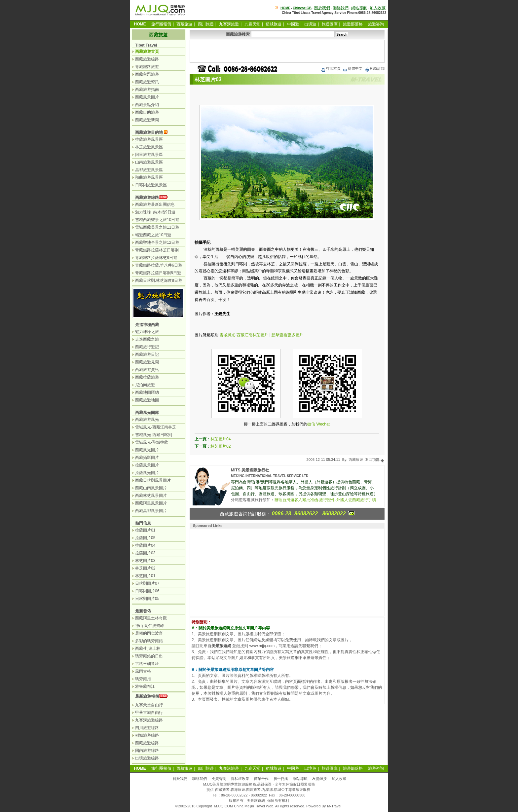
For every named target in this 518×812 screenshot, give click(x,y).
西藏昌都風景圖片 (151, 511)
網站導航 (359, 8)
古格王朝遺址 (147, 664)
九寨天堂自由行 (149, 705)
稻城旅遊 (274, 24)
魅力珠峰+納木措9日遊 (155, 212)
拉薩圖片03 (145, 553)
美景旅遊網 (256, 800)
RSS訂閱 (374, 68)
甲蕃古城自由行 (149, 713)
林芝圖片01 (145, 576)
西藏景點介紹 (147, 105)
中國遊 (293, 24)
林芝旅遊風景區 (149, 147)
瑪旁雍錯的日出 (149, 656)
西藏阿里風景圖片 (151, 503)
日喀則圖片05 (147, 599)
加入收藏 (378, 8)
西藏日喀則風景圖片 (153, 480)
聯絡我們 (341, 8)
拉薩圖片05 (145, 538)
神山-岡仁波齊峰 (150, 626)
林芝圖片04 (221, 439)
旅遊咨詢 (376, 24)
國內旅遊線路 (147, 751)
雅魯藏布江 (145, 686)
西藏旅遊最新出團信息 (155, 204)
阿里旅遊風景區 (149, 155)
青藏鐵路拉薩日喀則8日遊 (158, 273)
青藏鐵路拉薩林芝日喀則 (157, 250)
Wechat (323, 424)
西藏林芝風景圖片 (151, 496)
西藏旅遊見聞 (147, 362)
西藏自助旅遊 (147, 112)
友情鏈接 (319, 779)
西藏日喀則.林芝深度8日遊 (159, 280)
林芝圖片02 (221, 446)
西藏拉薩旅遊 (147, 377)
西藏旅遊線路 (147, 59)
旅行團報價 (161, 24)
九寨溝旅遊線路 (149, 720)
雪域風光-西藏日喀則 (154, 435)
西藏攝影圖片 (147, 458)
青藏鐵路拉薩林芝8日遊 (156, 258)
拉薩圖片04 (145, 545)
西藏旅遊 (184, 24)
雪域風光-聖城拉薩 (152, 442)
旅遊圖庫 (330, 24)
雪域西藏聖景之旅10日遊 (157, 220)
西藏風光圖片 (147, 450)
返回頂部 (375, 460)
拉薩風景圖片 (147, 465)
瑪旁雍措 (143, 679)
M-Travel (334, 806)
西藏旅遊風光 (147, 420)
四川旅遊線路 (147, 728)
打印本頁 (331, 68)
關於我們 (322, 8)
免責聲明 (219, 779)
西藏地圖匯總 (147, 392)
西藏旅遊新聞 (147, 120)
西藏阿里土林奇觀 (151, 618)
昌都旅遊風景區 (149, 170)
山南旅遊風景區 (149, 162)
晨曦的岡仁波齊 (149, 633)
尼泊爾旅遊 (145, 385)
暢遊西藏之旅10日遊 (153, 235)
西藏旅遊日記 (147, 354)
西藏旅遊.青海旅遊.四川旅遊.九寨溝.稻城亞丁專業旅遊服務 (262, 790)
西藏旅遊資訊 (147, 82)
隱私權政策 (240, 779)
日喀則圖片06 (147, 591)
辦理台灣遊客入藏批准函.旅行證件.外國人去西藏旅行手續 (325, 500)
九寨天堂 (252, 24)
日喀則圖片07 (147, 583)
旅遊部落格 (353, 24)
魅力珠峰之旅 (147, 332)
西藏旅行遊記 (147, 347)
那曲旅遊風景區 (149, 177)
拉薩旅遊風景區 (149, 139)
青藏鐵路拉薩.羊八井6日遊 (159, 265)
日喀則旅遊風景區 (151, 185)
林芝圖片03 (145, 561)
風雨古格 (143, 671)
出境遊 (310, 24)
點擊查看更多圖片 (287, 335)
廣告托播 (281, 779)
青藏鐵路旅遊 (147, 67)
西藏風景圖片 (147, 97)
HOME (285, 8)
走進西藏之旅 (147, 339)
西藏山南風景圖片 (151, 488)
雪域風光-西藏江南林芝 (156, 427)
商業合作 (261, 779)
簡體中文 (352, 68)
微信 (311, 424)
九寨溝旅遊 (229, 24)
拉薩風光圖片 (147, 473)
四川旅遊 (206, 24)
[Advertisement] (287, 51)
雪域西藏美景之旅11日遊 (157, 227)
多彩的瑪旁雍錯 (149, 641)
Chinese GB (302, 8)
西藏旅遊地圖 (147, 400)
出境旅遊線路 (147, 758)
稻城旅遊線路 (147, 735)
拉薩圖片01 (145, 530)
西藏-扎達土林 (148, 648)
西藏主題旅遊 (147, 74)
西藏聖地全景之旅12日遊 (157, 242)
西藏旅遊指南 (147, 90)
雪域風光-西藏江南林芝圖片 (244, 335)
